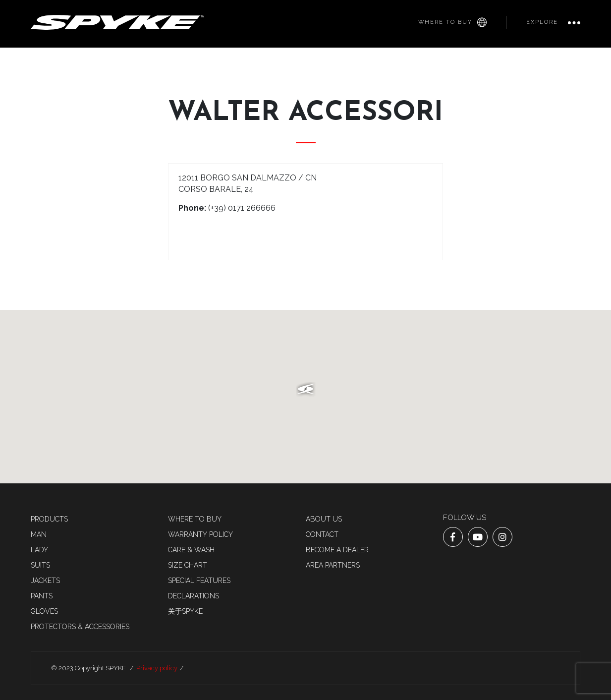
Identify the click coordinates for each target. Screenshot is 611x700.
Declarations (194, 596)
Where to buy (452, 22)
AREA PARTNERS (333, 565)
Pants (42, 596)
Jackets (45, 581)
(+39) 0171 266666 (242, 208)
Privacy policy (157, 668)
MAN (39, 534)
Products (49, 519)
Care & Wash (191, 550)
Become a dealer (337, 550)
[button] (306, 389)
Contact (322, 534)
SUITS (40, 565)
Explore (542, 22)
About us (324, 519)
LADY (39, 550)
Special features (199, 581)
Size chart (188, 565)
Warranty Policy (200, 534)
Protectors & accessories (80, 627)
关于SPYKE (185, 611)
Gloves (44, 611)
